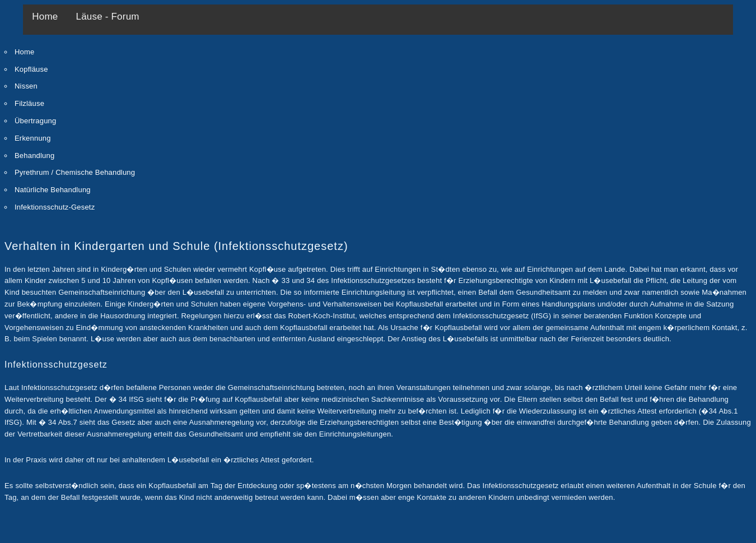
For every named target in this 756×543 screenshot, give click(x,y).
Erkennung (33, 138)
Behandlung (34, 156)
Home (45, 17)
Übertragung (35, 121)
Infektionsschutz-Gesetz (55, 207)
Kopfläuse (31, 69)
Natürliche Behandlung (53, 190)
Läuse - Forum (108, 17)
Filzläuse (29, 103)
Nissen (26, 86)
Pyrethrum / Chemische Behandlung (75, 172)
